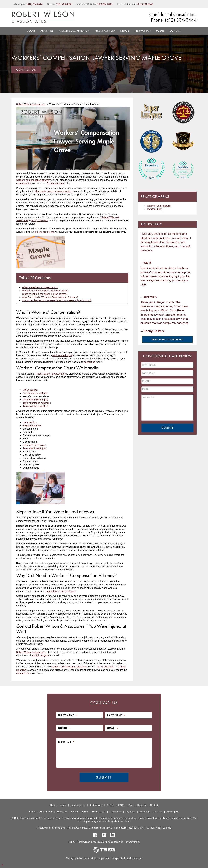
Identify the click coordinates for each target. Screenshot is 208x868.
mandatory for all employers (61, 591)
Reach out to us (55, 183)
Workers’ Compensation (159, 206)
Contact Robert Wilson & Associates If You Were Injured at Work (57, 300)
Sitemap (141, 805)
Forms (160, 31)
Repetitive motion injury (35, 400)
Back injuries (30, 422)
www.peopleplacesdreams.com (127, 858)
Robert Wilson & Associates (51, 374)
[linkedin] (113, 835)
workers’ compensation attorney (33, 180)
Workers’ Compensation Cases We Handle (45, 291)
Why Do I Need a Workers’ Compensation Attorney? (50, 297)
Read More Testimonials (167, 339)
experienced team (44, 232)
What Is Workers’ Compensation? (40, 287)
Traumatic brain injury (34, 448)
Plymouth (130, 812)
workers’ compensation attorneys (69, 667)
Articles (110, 805)
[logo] (43, 17)
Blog (131, 805)
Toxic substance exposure (37, 403)
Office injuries (30, 390)
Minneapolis (173, 812)
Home (53, 805)
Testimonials (143, 31)
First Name (68, 715)
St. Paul (158, 812)
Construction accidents (35, 393)
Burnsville (62, 812)
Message (66, 742)
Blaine (32, 812)
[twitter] (105, 835)
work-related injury (62, 355)
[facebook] (95, 835)
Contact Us (26, 70)
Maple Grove (99, 812)
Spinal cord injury (32, 425)
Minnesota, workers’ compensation (53, 191)
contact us (90, 362)
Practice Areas (78, 805)
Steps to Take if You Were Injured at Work (45, 294)
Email (113, 729)
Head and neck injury (34, 445)
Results (125, 31)
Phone (64, 729)
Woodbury (145, 812)
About (31, 31)
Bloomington (46, 812)
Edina (85, 812)
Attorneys (47, 31)
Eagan (74, 812)
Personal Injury (105, 31)
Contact (175, 31)
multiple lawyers (40, 655)
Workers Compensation (74, 31)
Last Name (116, 715)
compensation (24, 183)
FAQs (121, 805)
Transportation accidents (36, 406)
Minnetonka (116, 812)
